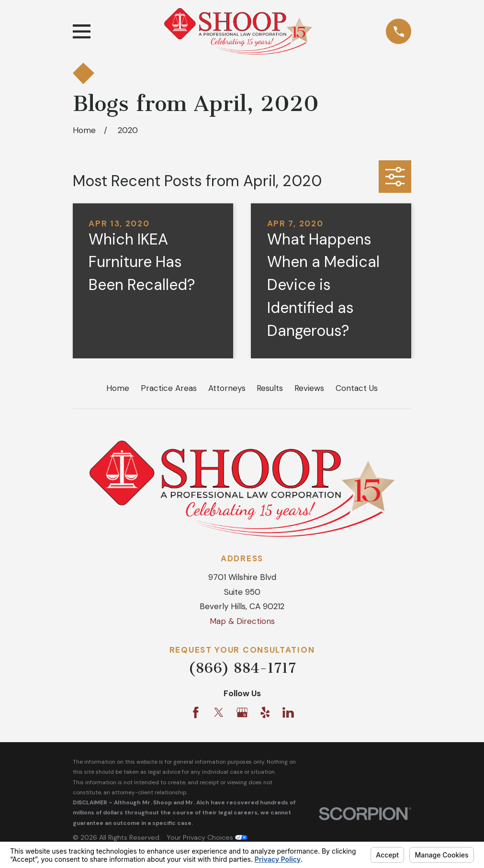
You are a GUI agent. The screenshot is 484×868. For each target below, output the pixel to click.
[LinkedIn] (288, 712)
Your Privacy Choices (207, 837)
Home (118, 388)
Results (270, 388)
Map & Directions (242, 621)
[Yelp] (265, 712)
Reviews (309, 388)
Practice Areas (169, 388)
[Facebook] (196, 712)
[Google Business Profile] (242, 712)
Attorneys (227, 388)
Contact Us (357, 388)
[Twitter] (219, 712)
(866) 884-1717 (242, 668)
